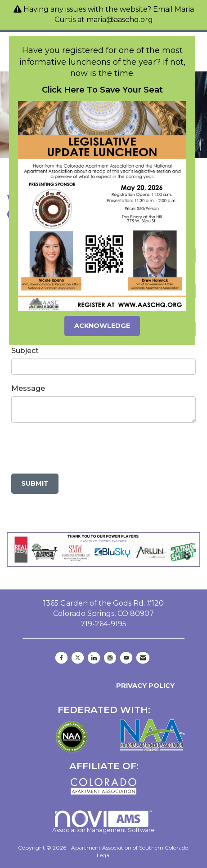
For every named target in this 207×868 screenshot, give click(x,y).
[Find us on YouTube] (126, 658)
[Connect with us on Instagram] (110, 658)
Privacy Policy (144, 686)
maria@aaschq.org (120, 20)
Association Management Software (103, 822)
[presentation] (80, 449)
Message (28, 388)
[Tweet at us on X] (78, 658)
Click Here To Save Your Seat (102, 90)
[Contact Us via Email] (143, 658)
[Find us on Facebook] (61, 658)
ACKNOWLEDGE (102, 326)
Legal (104, 855)
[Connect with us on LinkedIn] (94, 658)
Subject (25, 351)
